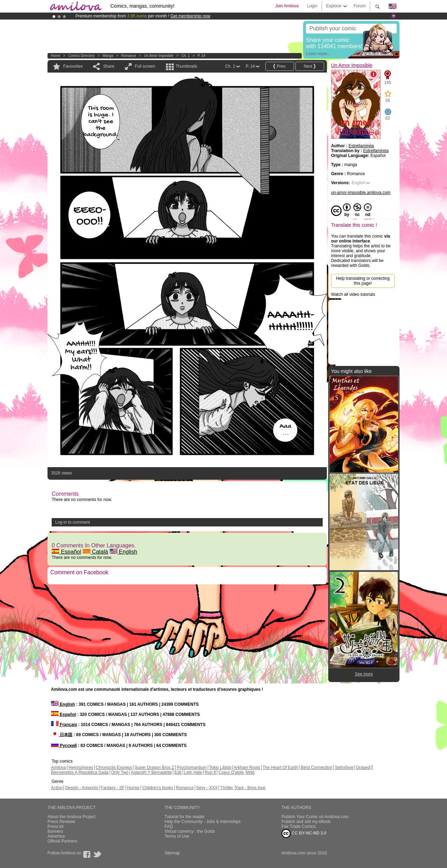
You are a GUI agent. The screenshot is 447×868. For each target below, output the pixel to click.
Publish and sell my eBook (306, 822)
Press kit (56, 826)
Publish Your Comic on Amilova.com (315, 817)
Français (64, 725)
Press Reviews (61, 822)
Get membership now (190, 16)
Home (56, 56)
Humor (133, 788)
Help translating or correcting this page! (363, 281)
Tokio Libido (220, 768)
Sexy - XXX (207, 788)
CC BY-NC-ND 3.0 (304, 833)
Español (66, 552)
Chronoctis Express (114, 768)
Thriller (227, 788)
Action (57, 788)
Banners (55, 831)
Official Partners (62, 841)
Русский (64, 746)
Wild (250, 772)
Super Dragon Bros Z (154, 768)
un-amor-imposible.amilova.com (361, 193)
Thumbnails (186, 66)
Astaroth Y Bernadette (152, 772)
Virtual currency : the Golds (190, 831)
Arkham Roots (247, 768)
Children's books (157, 788)
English (123, 552)
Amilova (58, 768)
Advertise (56, 836)
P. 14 (201, 56)
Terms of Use (177, 836)
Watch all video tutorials (353, 294)
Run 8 (210, 772)
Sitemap (172, 853)
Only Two (120, 772)
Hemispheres (81, 768)
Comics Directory (81, 56)
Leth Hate (193, 772)
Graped (363, 768)
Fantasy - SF (113, 788)
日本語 (62, 735)
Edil (178, 772)
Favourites (73, 66)
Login (312, 6)
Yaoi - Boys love (250, 788)
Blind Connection (317, 768)
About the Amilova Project (71, 817)
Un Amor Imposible (159, 56)
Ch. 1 (185, 56)
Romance (129, 56)
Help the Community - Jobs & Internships (203, 822)
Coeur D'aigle (232, 772)
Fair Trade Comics (299, 826)
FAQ (169, 826)
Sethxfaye (344, 768)
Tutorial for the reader (185, 817)
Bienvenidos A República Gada (80, 772)
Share (109, 66)
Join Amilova (287, 6)
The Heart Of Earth (280, 768)
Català (96, 552)
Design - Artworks (82, 788)
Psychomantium (192, 768)
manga (108, 56)
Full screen (145, 66)
